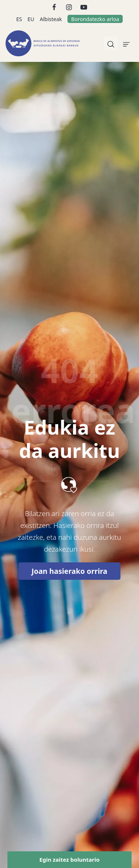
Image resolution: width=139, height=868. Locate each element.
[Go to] (55, 6)
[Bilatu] (111, 43)
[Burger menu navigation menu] (126, 43)
